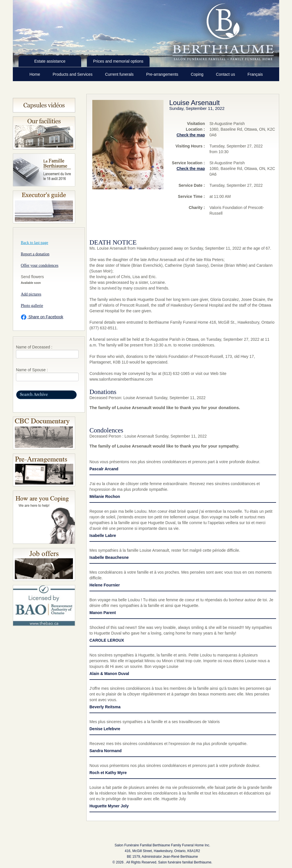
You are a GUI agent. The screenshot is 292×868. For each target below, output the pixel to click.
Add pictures (31, 294)
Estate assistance (50, 61)
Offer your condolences (40, 265)
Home (35, 74)
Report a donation (35, 254)
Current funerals (120, 74)
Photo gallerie (32, 306)
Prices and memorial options (118, 61)
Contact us (226, 74)
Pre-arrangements (163, 74)
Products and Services (73, 74)
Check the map (191, 135)
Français (255, 74)
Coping (198, 74)
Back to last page (34, 243)
